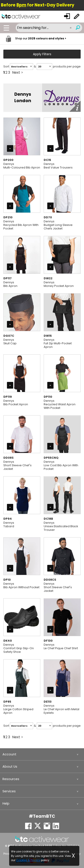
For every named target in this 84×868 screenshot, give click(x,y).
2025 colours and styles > (47, 38)
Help (6, 803)
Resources (11, 779)
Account (9, 754)
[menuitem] (42, 754)
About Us (10, 767)
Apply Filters (42, 54)
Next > (18, 72)
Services (9, 791)
